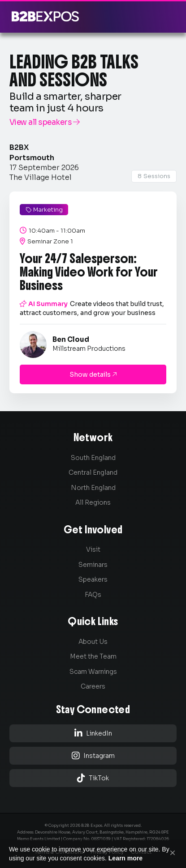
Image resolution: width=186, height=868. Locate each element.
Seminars (93, 565)
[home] (43, 16)
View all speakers (45, 122)
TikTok (93, 778)
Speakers (93, 579)
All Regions (93, 502)
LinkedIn (93, 733)
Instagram (93, 755)
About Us (93, 642)
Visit (93, 549)
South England (93, 458)
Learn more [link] (125, 858)
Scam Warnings (93, 672)
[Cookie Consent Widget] (93, 854)
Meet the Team (93, 656)
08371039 (101, 839)
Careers (93, 686)
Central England (93, 472)
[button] (173, 853)
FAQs (93, 595)
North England (93, 488)
